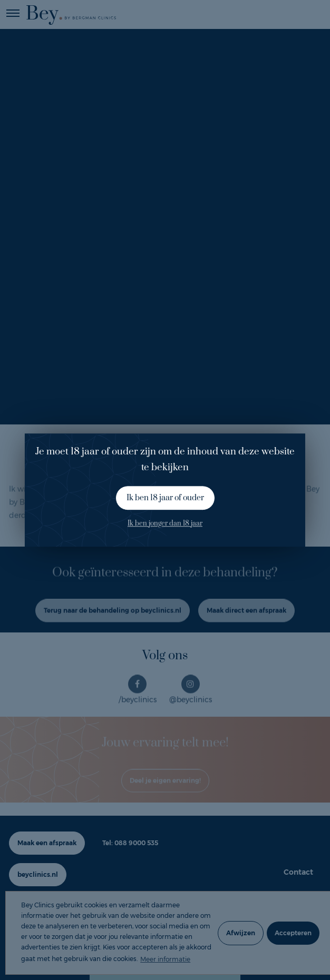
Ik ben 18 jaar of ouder (165, 498)
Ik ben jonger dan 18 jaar (165, 523)
